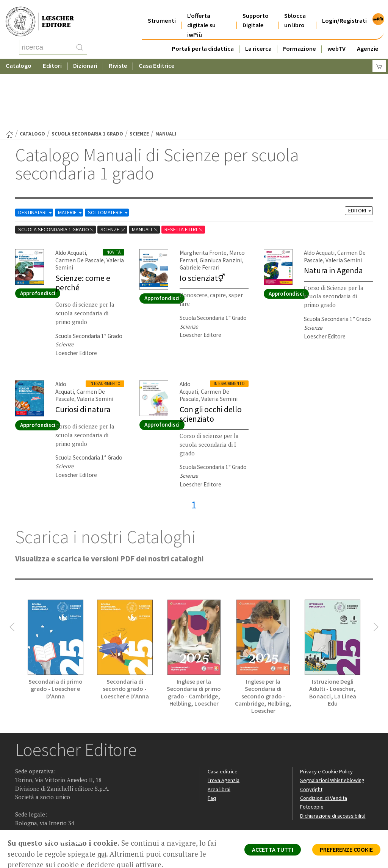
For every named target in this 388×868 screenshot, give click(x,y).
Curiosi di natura (84, 348)
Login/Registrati (344, 11)
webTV (336, 39)
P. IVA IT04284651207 (41, 813)
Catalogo (19, 58)
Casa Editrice (157, 58)
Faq (212, 739)
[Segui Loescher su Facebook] (22, 782)
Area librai (219, 730)
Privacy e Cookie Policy (328, 712)
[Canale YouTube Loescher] (66, 782)
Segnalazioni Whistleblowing (334, 721)
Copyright (312, 730)
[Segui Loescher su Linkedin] (51, 782)
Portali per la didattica (203, 39)
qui (113, 854)
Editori (52, 58)
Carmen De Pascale (78, 199)
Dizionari (85, 58)
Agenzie (368, 39)
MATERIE (76, 152)
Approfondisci (38, 232)
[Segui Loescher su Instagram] (37, 782)
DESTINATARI (38, 152)
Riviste (118, 58)
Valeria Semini (342, 199)
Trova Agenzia (225, 721)
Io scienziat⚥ (203, 217)
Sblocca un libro (295, 11)
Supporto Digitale (256, 11)
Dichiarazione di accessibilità (335, 757)
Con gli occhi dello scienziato (211, 352)
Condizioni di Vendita (325, 739)
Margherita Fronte (202, 192)
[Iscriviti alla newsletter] (81, 782)
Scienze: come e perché (84, 221)
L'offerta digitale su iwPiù (201, 16)
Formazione (300, 39)
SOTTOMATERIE (117, 152)
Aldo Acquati (70, 192)
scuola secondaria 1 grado (87, 73)
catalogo (32, 73)
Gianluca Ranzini (218, 199)
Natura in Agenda (334, 209)
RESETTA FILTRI (195, 169)
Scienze (139, 73)
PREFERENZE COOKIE (341, 851)
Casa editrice (223, 712)
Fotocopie (313, 748)
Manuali (153, 169)
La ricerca (258, 39)
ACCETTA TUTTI (259, 851)
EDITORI (359, 150)
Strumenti (162, 11)
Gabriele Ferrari (198, 206)
